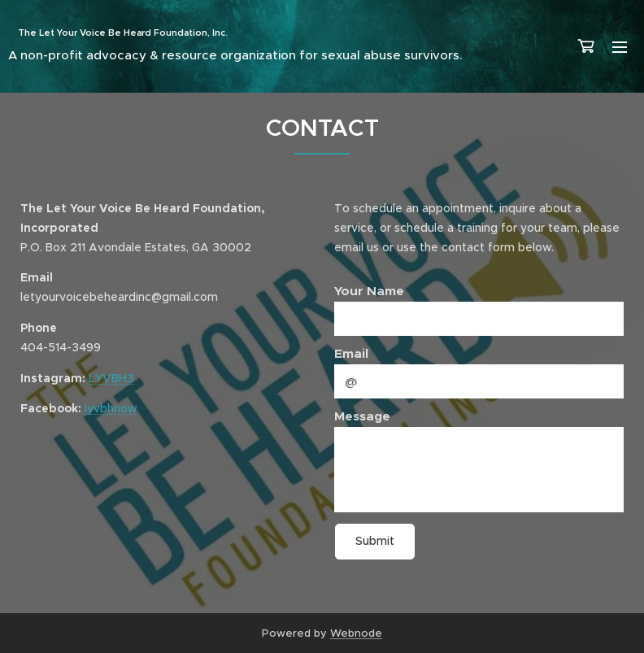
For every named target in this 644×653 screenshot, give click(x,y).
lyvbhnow (111, 409)
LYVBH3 (111, 378)
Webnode (356, 633)
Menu (620, 47)
